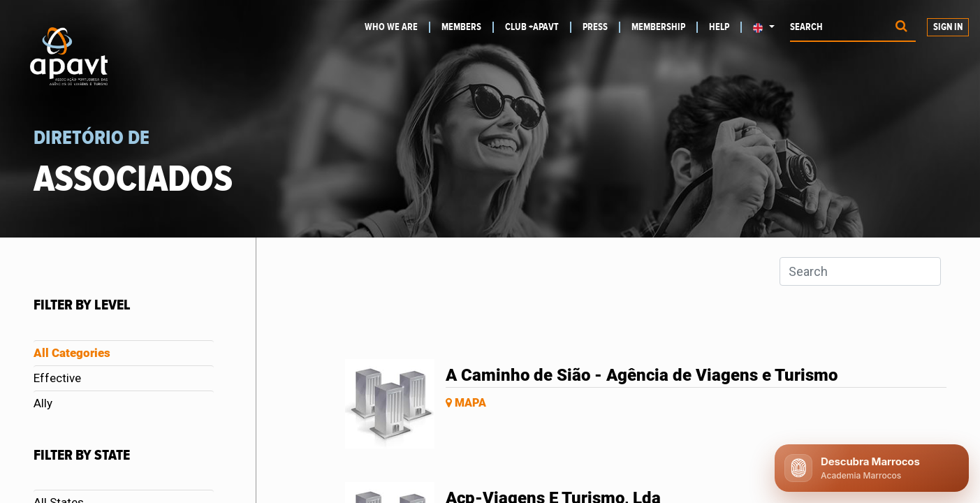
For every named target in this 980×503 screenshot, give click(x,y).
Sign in (948, 27)
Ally (43, 403)
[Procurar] (901, 28)
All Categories (72, 353)
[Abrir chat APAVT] (872, 468)
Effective (57, 378)
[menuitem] (396, 27)
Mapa (466, 403)
